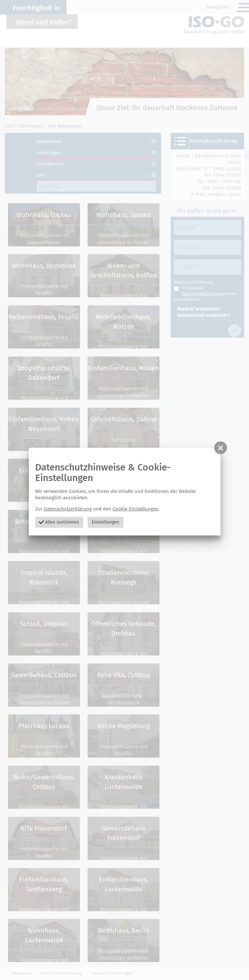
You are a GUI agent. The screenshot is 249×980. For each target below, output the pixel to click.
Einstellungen (105, 522)
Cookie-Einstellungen (136, 509)
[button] (221, 448)
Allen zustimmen (59, 522)
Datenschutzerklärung (68, 509)
